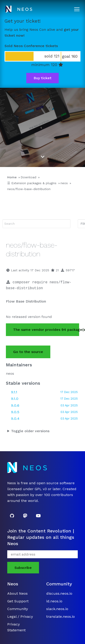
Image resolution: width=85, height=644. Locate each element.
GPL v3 (41, 489)
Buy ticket (42, 78)
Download (28, 177)
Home (12, 177)
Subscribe (23, 568)
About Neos (17, 593)
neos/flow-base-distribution (29, 189)
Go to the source (28, 352)
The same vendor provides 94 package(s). (46, 330)
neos (64, 183)
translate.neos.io (61, 617)
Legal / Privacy (20, 617)
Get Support (18, 601)
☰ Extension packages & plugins (32, 183)
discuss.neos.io (59, 593)
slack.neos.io (57, 609)
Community (18, 609)
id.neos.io (54, 601)
